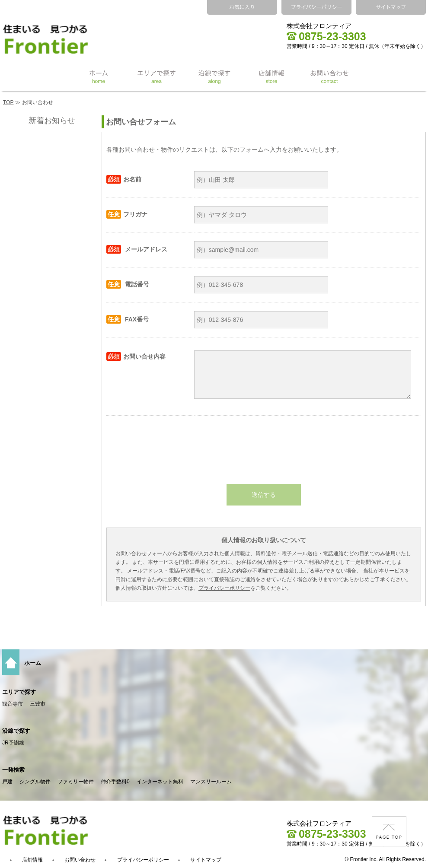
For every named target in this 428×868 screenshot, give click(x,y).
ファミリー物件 (76, 782)
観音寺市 (13, 704)
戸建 (7, 782)
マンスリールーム (211, 782)
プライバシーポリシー (224, 588)
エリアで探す (19, 692)
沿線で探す (16, 731)
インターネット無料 (160, 782)
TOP (8, 102)
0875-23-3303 (326, 36)
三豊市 (38, 704)
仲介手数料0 (115, 782)
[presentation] (264, 450)
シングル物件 (35, 782)
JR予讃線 (13, 743)
